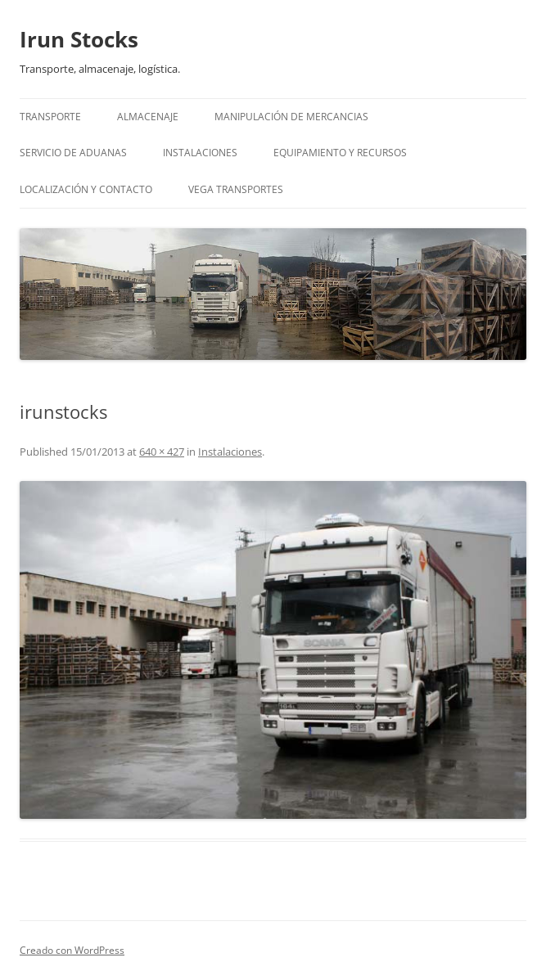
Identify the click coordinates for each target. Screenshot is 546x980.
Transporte (50, 117)
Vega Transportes (236, 189)
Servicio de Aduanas (73, 153)
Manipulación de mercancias (291, 117)
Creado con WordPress (72, 950)
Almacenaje (148, 117)
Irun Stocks (79, 39)
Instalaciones (200, 153)
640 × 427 (162, 452)
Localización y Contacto (86, 189)
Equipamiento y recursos (340, 153)
